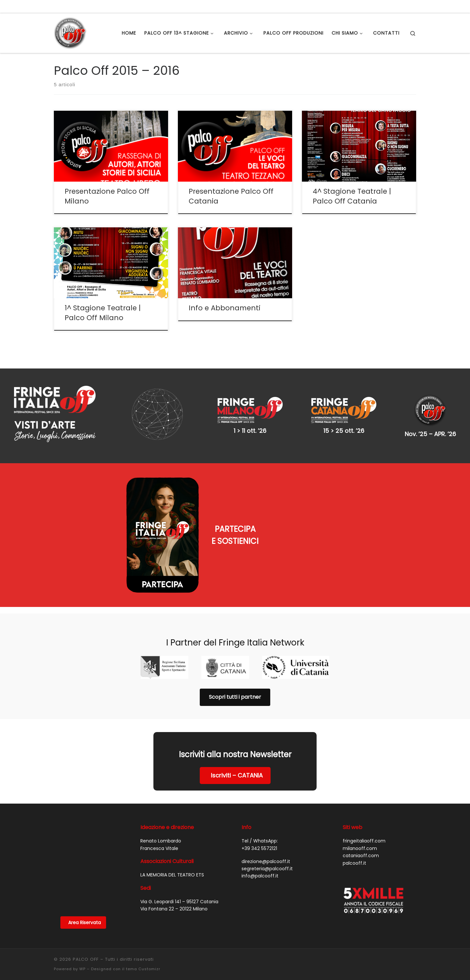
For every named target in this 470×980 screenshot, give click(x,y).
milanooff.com (360, 848)
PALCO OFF (86, 959)
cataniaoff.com (361, 856)
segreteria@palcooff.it (267, 869)
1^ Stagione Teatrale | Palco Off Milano (103, 313)
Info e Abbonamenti (225, 308)
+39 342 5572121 (259, 848)
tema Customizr (143, 969)
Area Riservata (85, 923)
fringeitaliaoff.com (364, 841)
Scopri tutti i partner (235, 697)
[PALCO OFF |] (70, 32)
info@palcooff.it (260, 876)
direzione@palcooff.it (266, 861)
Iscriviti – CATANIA (237, 775)
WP (82, 969)
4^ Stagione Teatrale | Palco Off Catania (352, 196)
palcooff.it (354, 863)
